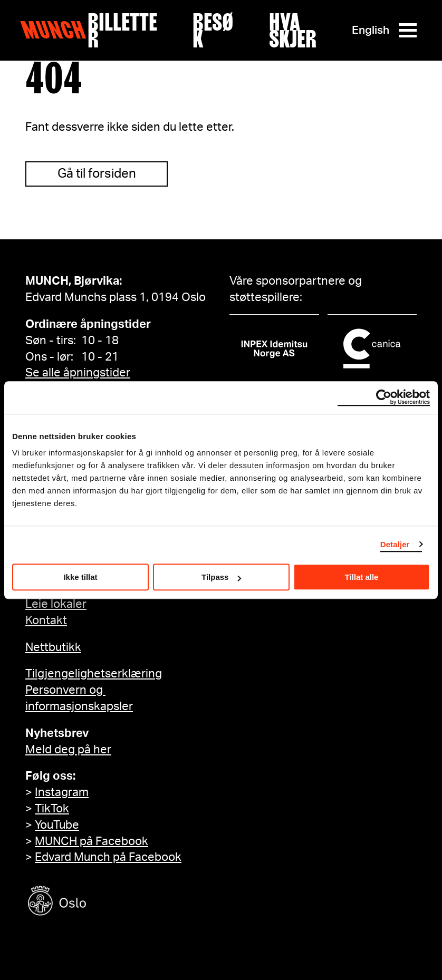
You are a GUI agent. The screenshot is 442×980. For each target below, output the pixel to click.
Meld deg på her (68, 750)
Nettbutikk (53, 647)
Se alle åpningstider (78, 373)
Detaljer (395, 544)
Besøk (213, 31)
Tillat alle (362, 577)
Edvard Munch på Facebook (108, 857)
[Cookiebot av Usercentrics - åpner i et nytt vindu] (384, 397)
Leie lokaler (56, 604)
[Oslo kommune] (104, 902)
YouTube (57, 825)
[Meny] (408, 30)
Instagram (62, 792)
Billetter (122, 31)
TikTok (52, 809)
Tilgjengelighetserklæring (94, 674)
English (371, 30)
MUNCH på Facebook (92, 841)
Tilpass (221, 577)
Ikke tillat (80, 577)
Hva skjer (293, 31)
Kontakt (46, 620)
